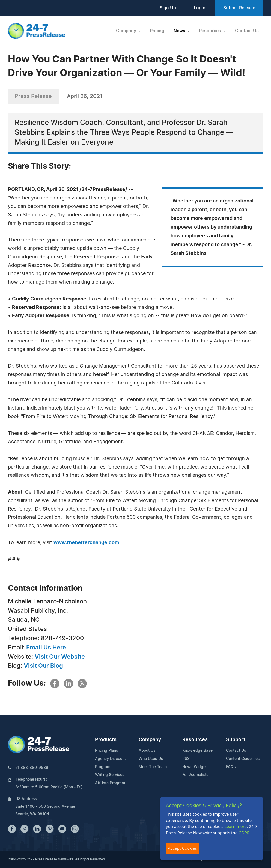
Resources (195, 740)
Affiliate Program (110, 783)
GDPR (244, 833)
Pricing (157, 31)
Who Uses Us (151, 759)
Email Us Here (46, 648)
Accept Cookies (182, 848)
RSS (186, 759)
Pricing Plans (107, 751)
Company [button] (127, 31)
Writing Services (110, 775)
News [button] (180, 31)
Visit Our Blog (43, 666)
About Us (147, 751)
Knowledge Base (197, 751)
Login (200, 8)
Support (236, 740)
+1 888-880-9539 (32, 768)
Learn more (236, 826)
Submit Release (239, 8)
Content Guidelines (243, 759)
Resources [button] (211, 31)
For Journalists (195, 775)
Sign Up (168, 8)
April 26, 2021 (85, 96)
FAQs (231, 767)
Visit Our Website (60, 657)
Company (150, 740)
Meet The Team (153, 767)
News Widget (195, 767)
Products (106, 740)
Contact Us (247, 31)
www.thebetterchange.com (86, 543)
